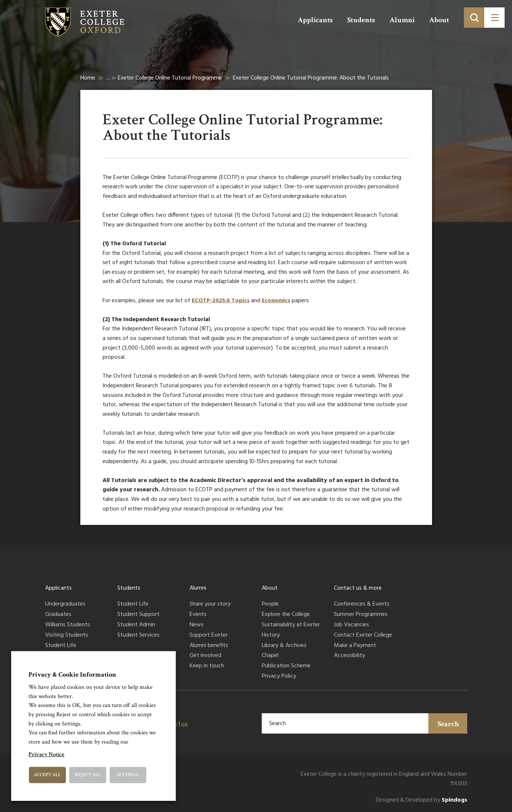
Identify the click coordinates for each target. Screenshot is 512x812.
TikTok (178, 725)
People (270, 604)
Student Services (138, 636)
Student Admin (136, 625)
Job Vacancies (352, 625)
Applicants (315, 20)
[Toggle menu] (494, 18)
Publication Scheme (286, 666)
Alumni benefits (209, 646)
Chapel (270, 656)
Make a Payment (355, 646)
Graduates (58, 615)
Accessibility (349, 656)
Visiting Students (67, 636)
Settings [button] (128, 775)
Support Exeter (209, 636)
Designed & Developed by (421, 800)
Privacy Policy (279, 677)
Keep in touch (207, 666)
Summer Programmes (361, 615)
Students (361, 20)
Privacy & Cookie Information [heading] (72, 675)
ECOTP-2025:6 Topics (221, 301)
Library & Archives (284, 646)
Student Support (138, 615)
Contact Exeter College (363, 636)
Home (88, 78)
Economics (276, 301)
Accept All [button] (47, 775)
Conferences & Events (362, 604)
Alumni (402, 20)
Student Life (61, 646)
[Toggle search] (474, 18)
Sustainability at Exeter (291, 625)
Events (198, 615)
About (439, 20)
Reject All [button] (88, 775)
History (271, 636)
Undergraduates (65, 604)
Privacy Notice (46, 754)
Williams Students (68, 625)
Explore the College (286, 615)
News (197, 625)
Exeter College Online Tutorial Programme (170, 78)
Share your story (210, 604)
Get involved (205, 656)
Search (448, 724)
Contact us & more (358, 588)
